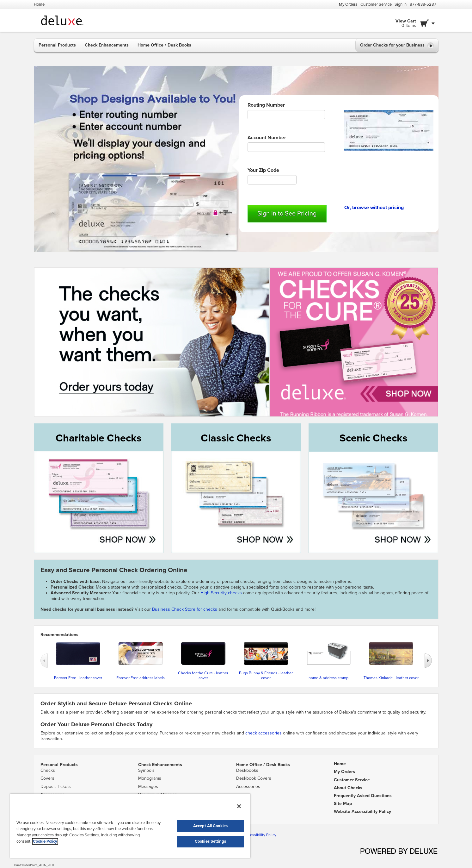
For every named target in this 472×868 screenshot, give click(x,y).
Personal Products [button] (57, 45)
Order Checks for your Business (397, 46)
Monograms (150, 778)
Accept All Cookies (210, 826)
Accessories (248, 787)
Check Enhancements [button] (107, 45)
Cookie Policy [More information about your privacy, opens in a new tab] (45, 841)
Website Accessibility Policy (252, 835)
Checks (48, 770)
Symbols (146, 770)
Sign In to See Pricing (287, 214)
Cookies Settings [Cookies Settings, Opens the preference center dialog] (210, 841)
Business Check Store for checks (185, 609)
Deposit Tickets (56, 787)
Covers (47, 778)
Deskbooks (247, 770)
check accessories (264, 733)
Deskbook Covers (254, 778)
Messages (148, 787)
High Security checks (222, 593)
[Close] (239, 806)
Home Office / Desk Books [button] (164, 45)
